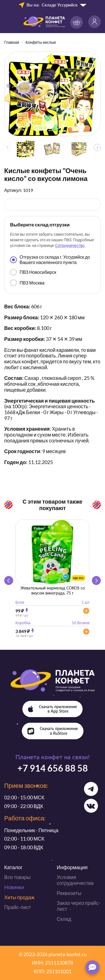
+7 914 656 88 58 (53, 768)
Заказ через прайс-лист (79, 906)
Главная (12, 42)
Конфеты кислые (41, 42)
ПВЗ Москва (27, 283)
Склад (64, 919)
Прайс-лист (18, 907)
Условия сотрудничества (75, 880)
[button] (97, 147)
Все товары (17, 877)
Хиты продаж (19, 897)
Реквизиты (69, 893)
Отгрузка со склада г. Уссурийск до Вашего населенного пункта (50, 259)
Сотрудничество (70, 245)
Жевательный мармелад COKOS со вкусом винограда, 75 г (53, 590)
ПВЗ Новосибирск (33, 272)
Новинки (14, 887)
